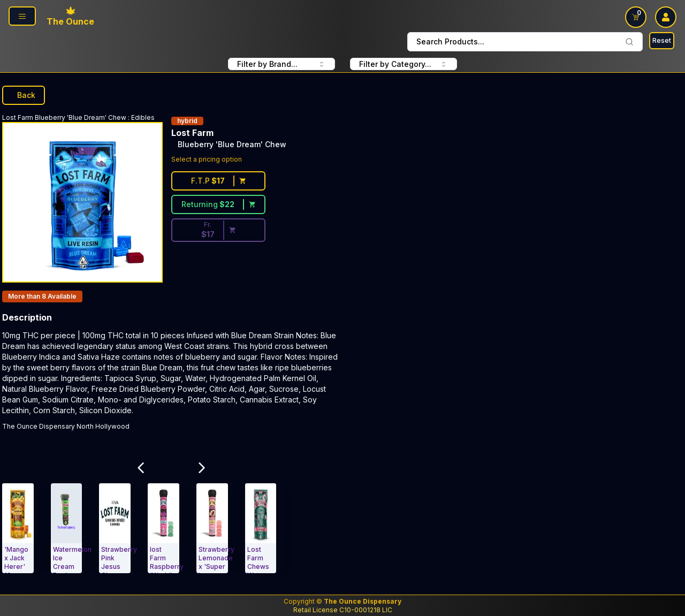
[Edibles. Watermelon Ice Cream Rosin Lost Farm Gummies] (67, 528)
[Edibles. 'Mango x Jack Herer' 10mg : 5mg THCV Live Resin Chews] (18, 528)
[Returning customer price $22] (218, 204)
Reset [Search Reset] (662, 40)
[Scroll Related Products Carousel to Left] (141, 468)
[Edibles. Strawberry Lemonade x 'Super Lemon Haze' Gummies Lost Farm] (212, 528)
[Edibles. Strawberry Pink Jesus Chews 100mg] (115, 528)
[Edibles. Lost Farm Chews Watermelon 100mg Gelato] (261, 528)
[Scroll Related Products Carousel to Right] (202, 468)
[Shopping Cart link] (636, 17)
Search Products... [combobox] (525, 41)
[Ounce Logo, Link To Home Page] (70, 17)
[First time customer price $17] (218, 181)
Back (24, 95)
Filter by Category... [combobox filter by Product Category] (404, 64)
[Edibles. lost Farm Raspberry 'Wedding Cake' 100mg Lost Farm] (163, 528)
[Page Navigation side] (22, 16)
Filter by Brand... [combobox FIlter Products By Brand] (281, 64)
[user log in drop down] (666, 17)
